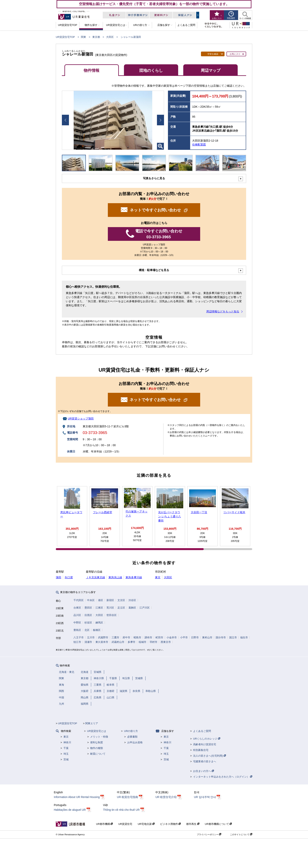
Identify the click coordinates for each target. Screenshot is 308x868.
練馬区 (99, 623)
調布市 (148, 637)
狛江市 (77, 642)
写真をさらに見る (154, 178)
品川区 (77, 615)
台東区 (77, 608)
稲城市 (143, 642)
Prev (65, 120)
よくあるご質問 (202, 731)
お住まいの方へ (203, 771)
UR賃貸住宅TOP (65, 37)
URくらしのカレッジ (207, 739)
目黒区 (88, 615)
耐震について (98, 754)
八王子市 (79, 637)
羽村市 (154, 642)
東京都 (96, 37)
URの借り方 (131, 731)
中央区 (91, 600)
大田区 (110, 37)
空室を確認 (213, 54)
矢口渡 (69, 577)
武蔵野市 (103, 637)
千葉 (66, 748)
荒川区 (110, 608)
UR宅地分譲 (146, 824)
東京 (158, 577)
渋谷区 (132, 600)
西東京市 (166, 642)
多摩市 (132, 642)
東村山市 (207, 637)
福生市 (244, 637)
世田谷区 (112, 615)
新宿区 (110, 600)
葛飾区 (132, 608)
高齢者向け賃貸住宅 (205, 744)
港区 (101, 600)
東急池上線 (115, 577)
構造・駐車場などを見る (154, 270)
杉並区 (88, 623)
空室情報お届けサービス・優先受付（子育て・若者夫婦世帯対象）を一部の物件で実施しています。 (154, 4)
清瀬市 (88, 642)
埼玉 (66, 754)
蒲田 (59, 577)
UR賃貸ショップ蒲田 (81, 419)
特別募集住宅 (201, 750)
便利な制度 (97, 742)
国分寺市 (221, 637)
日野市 (195, 637)
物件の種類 (97, 748)
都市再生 (193, 824)
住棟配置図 (199, 145)
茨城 (66, 759)
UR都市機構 (104, 824)
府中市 (126, 637)
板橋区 (97, 630)
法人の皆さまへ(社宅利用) (209, 756)
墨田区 (88, 608)
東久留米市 (102, 642)
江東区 (99, 608)
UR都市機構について (218, 824)
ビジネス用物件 (170, 824)
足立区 (121, 608)
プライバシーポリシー (209, 834)
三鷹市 (115, 637)
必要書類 (132, 737)
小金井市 (172, 637)
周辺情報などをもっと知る (223, 311)
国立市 (233, 637)
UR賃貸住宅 (125, 824)
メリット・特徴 (99, 737)
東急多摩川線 (134, 577)
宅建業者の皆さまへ (205, 761)
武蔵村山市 (118, 642)
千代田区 (79, 600)
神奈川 (67, 742)
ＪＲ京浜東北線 (95, 577)
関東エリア (92, 723)
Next (160, 120)
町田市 (159, 637)
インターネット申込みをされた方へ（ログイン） (223, 777)
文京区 (121, 600)
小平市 (184, 637)
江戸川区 (145, 608)
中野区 (77, 623)
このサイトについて (241, 834)
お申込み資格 (135, 742)
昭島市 (137, 637)
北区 (87, 630)
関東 (83, 37)
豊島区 (77, 630)
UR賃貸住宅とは (97, 731)
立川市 (91, 637)
